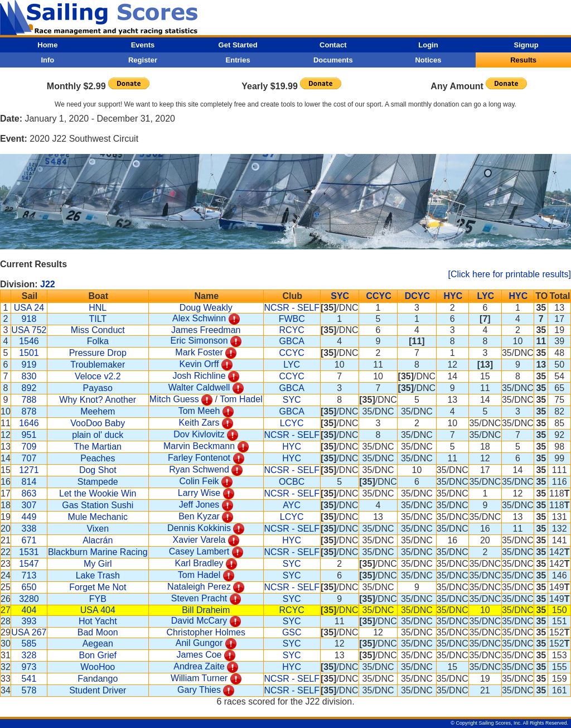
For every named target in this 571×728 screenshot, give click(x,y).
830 (29, 376)
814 (29, 482)
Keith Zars (199, 423)
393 (29, 621)
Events (143, 45)
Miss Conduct (98, 330)
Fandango (98, 679)
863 (29, 493)
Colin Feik (199, 481)
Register (143, 60)
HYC (453, 296)
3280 (29, 599)
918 (29, 319)
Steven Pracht (199, 598)
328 (29, 655)
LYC (486, 296)
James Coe (199, 655)
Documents (333, 60)
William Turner (199, 678)
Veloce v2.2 (98, 376)
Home (47, 45)
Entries (238, 60)
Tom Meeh (199, 411)
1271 (29, 470)
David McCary (199, 621)
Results (523, 60)
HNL (98, 308)
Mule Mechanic (98, 517)
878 (29, 411)
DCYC (417, 296)
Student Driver (98, 690)
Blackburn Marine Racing (98, 552)
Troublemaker (98, 365)
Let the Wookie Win (98, 493)
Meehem (98, 411)
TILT (98, 319)
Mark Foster (199, 352)
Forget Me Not (98, 587)
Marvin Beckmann (199, 446)
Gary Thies (199, 690)
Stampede (98, 482)
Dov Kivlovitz (199, 434)
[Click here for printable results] (509, 274)
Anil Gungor (199, 643)
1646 (29, 423)
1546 (29, 341)
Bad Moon (98, 632)
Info (47, 60)
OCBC (292, 482)
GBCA (292, 341)
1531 (29, 552)
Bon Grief (98, 655)
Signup (526, 45)
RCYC (292, 330)
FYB (98, 599)
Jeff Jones (199, 505)
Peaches (98, 458)
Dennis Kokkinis (199, 528)
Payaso (98, 388)
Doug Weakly (206, 308)
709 (29, 447)
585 (29, 643)
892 (29, 388)
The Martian (98, 447)
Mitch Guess (174, 399)
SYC (340, 296)
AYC (292, 505)
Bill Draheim (206, 610)
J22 (48, 284)
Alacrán (98, 540)
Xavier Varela (199, 540)
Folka (98, 341)
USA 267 (29, 632)
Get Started (238, 45)
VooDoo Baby (98, 423)
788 (29, 400)
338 (29, 529)
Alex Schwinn (199, 318)
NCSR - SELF (292, 308)
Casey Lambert (199, 551)
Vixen (98, 529)
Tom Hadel (241, 399)
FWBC (292, 319)
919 (29, 365)
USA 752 (29, 330)
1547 (29, 564)
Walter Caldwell (199, 387)
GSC (292, 632)
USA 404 (98, 610)
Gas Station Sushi (98, 505)
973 (29, 667)
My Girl (98, 564)
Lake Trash (98, 575)
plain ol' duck (98, 435)
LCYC (292, 423)
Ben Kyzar (199, 516)
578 (29, 690)
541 (29, 679)
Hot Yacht (98, 621)
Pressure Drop (98, 353)
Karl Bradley (199, 563)
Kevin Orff (199, 364)
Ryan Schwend (199, 469)
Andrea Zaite (199, 666)
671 (29, 540)
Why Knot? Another (98, 400)
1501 (29, 353)
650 (29, 587)
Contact (333, 45)
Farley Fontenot (199, 458)
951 (29, 435)
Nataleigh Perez (199, 587)
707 (29, 458)
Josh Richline (199, 376)
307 (29, 505)
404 (29, 610)
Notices (428, 60)
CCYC (378, 296)
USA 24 (29, 308)
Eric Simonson (199, 341)
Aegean (98, 643)
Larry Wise (199, 493)
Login (428, 45)
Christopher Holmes (206, 632)
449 (29, 517)
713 (29, 575)
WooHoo (98, 667)
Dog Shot (98, 470)
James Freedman (206, 330)
